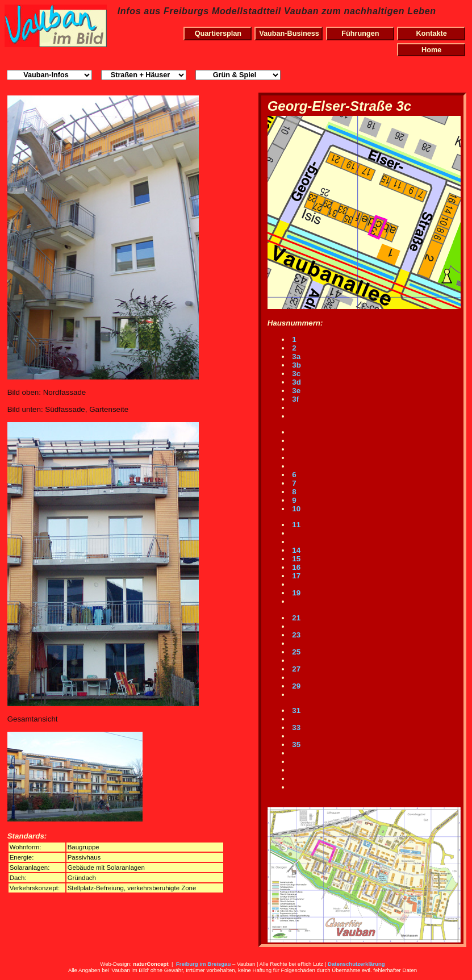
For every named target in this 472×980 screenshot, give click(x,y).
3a (296, 356)
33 (296, 727)
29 (296, 686)
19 (296, 593)
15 (296, 559)
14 (296, 550)
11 (296, 525)
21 (296, 618)
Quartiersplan (218, 34)
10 (296, 509)
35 (296, 745)
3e (296, 391)
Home (431, 50)
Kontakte (432, 34)
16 (296, 567)
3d (296, 382)
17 (296, 576)
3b (296, 365)
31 (296, 710)
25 (296, 652)
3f (295, 399)
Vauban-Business (289, 34)
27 (296, 669)
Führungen (360, 34)
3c (296, 374)
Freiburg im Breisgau (204, 964)
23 (296, 635)
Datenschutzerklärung (356, 964)
